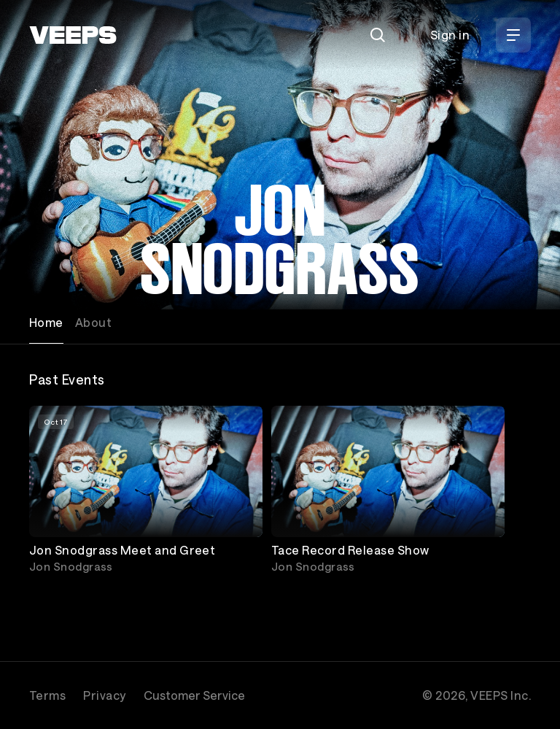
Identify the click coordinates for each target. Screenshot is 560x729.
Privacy (104, 695)
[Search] (378, 35)
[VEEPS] (73, 35)
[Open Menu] (513, 35)
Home (46, 322)
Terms (47, 695)
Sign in (450, 35)
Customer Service (194, 695)
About (93, 322)
